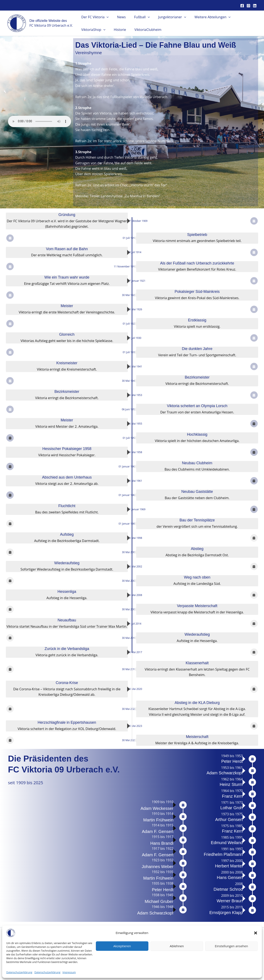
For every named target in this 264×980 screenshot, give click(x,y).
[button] (256, 933)
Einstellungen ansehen (231, 946)
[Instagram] (248, 6)
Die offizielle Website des (48, 21)
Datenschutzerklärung (19, 972)
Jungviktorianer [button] (166, 17)
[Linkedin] (255, 6)
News (119, 17)
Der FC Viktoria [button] (94, 17)
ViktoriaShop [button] (92, 30)
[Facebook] (242, 6)
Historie (117, 30)
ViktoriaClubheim (144, 30)
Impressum (69, 972)
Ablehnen (177, 946)
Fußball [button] (138, 17)
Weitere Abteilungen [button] (205, 17)
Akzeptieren (122, 946)
